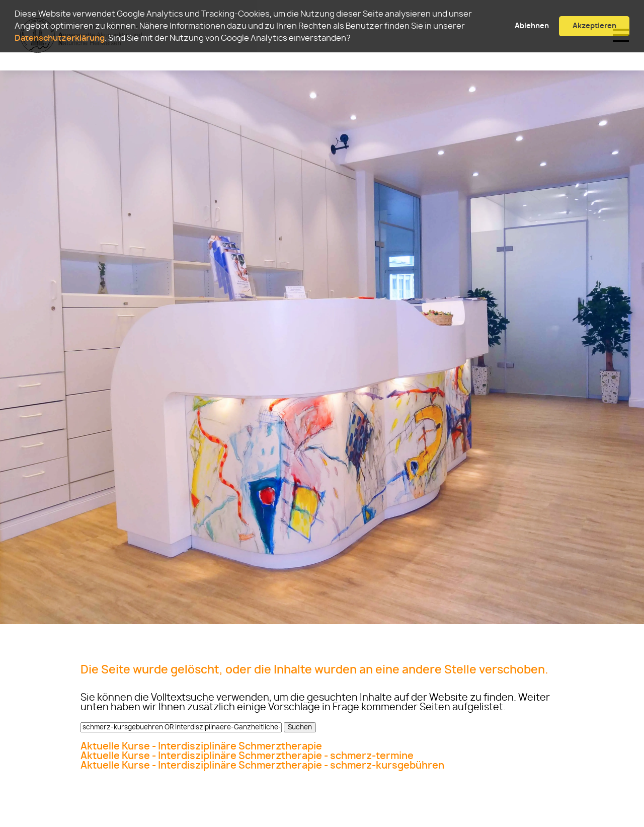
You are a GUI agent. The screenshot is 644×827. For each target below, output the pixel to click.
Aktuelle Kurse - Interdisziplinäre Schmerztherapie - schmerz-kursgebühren (262, 766)
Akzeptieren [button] (594, 26)
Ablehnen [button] (532, 26)
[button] (354, 39)
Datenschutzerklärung (60, 38)
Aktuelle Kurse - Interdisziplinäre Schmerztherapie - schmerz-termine (247, 756)
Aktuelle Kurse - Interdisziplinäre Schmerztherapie (201, 747)
